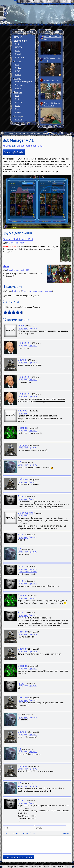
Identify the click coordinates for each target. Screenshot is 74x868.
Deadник (22, 428)
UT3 (17, 44)
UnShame (16, 291)
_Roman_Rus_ (25, 343)
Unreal (18, 54)
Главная (8, 133)
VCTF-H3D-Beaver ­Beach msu (53, 104)
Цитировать (23, 328)
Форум (18, 78)
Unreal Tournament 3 (16, 243)
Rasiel (21, 496)
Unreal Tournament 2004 (38, 133)
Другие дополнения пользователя (37, 291)
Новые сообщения (24, 82)
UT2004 (19, 47)
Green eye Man (26, 513)
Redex (21, 326)
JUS (20, 462)
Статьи (18, 61)
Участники (20, 85)
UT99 (18, 51)
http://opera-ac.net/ (28, 571)
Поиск (18, 88)
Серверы (19, 116)
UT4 (17, 96)
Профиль (33, 328)
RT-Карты (20, 57)
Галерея (18, 92)
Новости (19, 37)
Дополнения (21, 41)
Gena (6, 266)
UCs (17, 109)
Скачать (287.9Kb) (14, 152)
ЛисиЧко (23, 411)
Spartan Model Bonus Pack (18, 239)
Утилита (7, 146)
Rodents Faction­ (51, 80)
